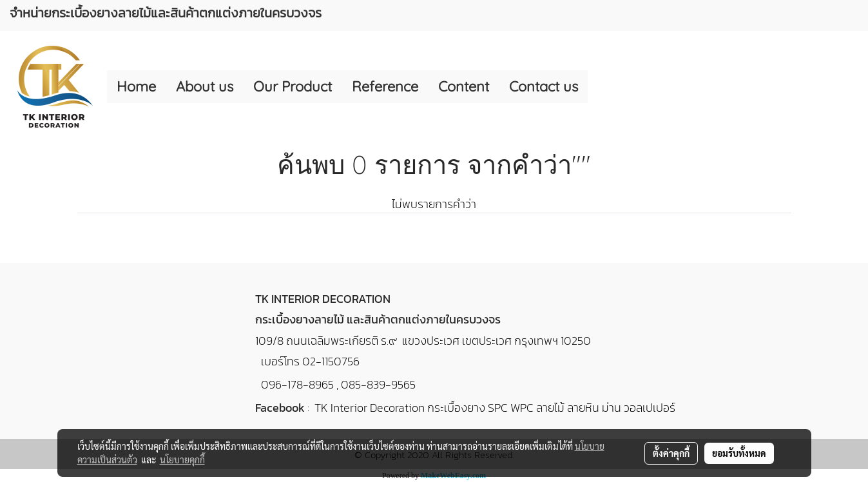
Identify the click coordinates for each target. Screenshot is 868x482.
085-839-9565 (378, 384)
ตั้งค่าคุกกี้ (671, 453)
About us (205, 86)
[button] (599, 87)
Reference (385, 86)
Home (136, 86)
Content (464, 86)
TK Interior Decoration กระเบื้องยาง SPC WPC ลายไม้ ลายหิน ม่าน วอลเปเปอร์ (495, 408)
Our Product (293, 86)
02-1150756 (331, 361)
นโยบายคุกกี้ (182, 459)
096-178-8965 (297, 384)
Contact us (544, 86)
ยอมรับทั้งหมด (739, 453)
